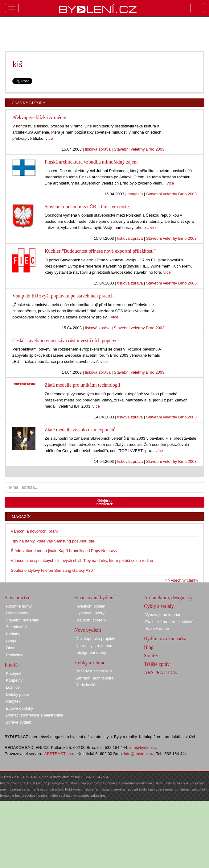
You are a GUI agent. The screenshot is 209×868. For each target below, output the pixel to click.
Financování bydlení (94, 598)
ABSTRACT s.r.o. (60, 754)
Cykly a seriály (159, 606)
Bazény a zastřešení (94, 671)
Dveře (11, 641)
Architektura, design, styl (169, 598)
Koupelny (14, 680)
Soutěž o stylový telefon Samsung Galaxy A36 (52, 570)
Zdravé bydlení (19, 722)
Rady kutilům (87, 685)
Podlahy (13, 634)
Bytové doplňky (19, 708)
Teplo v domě (157, 628)
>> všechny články (182, 580)
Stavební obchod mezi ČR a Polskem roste (87, 207)
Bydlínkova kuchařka (165, 639)
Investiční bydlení (91, 606)
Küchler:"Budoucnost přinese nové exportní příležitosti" (100, 251)
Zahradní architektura (95, 678)
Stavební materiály (23, 620)
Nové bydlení (88, 630)
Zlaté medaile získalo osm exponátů (80, 430)
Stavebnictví (17, 598)
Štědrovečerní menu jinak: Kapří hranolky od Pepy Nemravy (64, 551)
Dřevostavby (17, 613)
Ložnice (13, 687)
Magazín (21, 516)
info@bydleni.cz (144, 748)
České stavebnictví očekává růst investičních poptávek (66, 341)
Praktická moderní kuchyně (169, 622)
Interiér (12, 665)
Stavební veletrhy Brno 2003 (139, 149)
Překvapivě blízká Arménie (39, 117)
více (49, 138)
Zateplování (16, 627)
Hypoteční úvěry (90, 613)
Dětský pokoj (17, 694)
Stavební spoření (91, 620)
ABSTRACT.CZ (160, 673)
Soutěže (152, 656)
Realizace (15, 655)
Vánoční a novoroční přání (34, 531)
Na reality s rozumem (94, 646)
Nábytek (13, 701)
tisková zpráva (98, 149)
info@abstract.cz (139, 754)
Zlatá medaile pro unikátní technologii (82, 385)
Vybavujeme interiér (163, 615)
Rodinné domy (19, 606)
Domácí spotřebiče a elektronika (35, 715)
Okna (11, 648)
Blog (149, 647)
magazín (135, 194)
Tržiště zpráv (157, 664)
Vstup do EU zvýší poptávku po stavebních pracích (63, 296)
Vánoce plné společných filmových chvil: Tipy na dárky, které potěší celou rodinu (82, 561)
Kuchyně (14, 673)
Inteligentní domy (91, 652)
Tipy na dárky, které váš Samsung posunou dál (52, 541)
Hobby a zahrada (91, 663)
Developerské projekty (95, 639)
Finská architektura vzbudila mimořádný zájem (91, 162)
